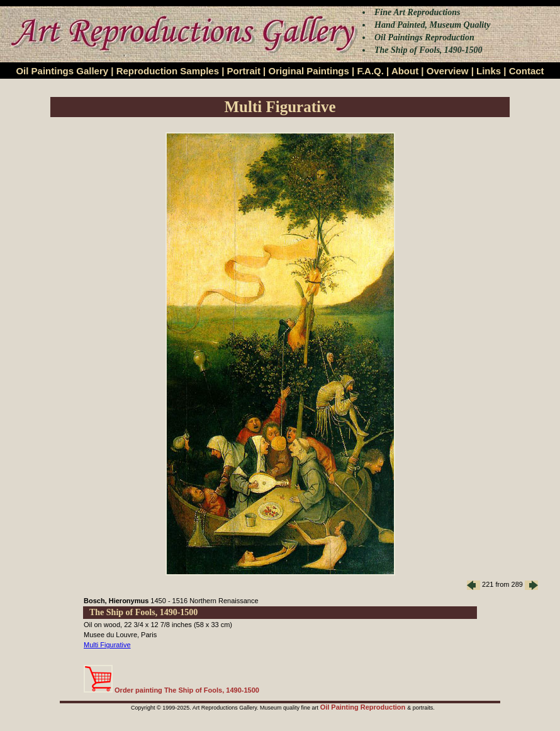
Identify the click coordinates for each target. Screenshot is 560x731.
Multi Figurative (107, 645)
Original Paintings (308, 71)
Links (489, 71)
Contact (527, 71)
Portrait (244, 71)
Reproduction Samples (168, 71)
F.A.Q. (370, 71)
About (405, 71)
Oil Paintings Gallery (62, 71)
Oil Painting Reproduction (364, 707)
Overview (448, 71)
